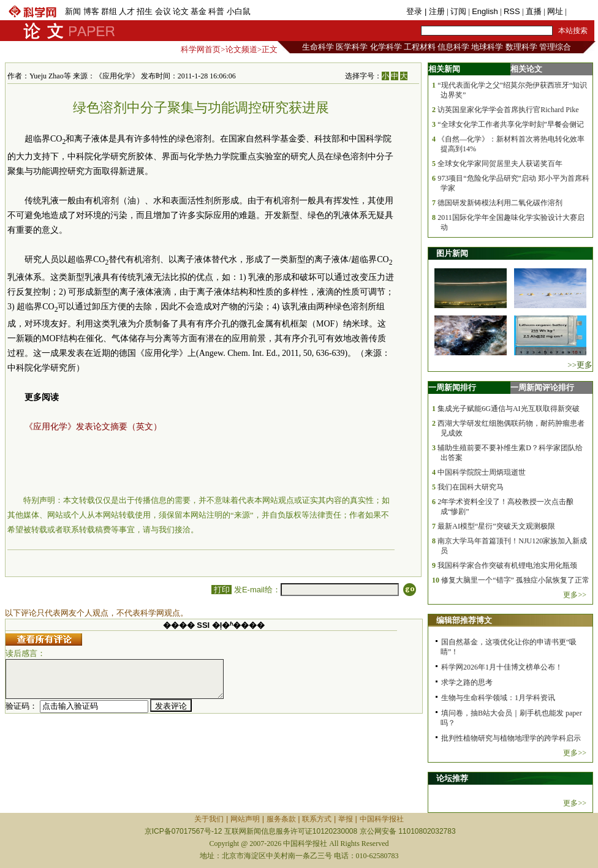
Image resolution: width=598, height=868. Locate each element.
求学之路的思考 (467, 682)
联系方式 (317, 819)
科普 (216, 11)
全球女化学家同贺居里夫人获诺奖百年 (500, 164)
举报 (346, 819)
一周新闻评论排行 (542, 387)
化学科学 (386, 47)
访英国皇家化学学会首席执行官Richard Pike (508, 110)
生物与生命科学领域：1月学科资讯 (498, 698)
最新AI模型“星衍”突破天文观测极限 (496, 526)
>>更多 (580, 365)
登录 (415, 11)
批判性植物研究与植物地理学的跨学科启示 (511, 738)
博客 (91, 11)
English (485, 11)
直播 (534, 11)
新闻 (73, 11)
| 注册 (435, 11)
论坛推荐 (452, 778)
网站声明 (245, 819)
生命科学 (318, 47)
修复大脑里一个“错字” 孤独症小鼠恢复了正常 (515, 580)
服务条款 (281, 819)
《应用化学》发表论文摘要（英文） (93, 427)
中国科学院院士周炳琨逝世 (482, 472)
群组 (109, 11)
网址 (555, 11)
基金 (199, 11)
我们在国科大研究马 (471, 487)
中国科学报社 (382, 819)
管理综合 (555, 47)
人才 (127, 11)
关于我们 (209, 819)
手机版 (581, 11)
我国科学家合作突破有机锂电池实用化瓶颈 (507, 565)
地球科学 (487, 47)
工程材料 (420, 47)
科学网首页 (201, 49)
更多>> (575, 595)
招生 (145, 11)
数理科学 (521, 47)
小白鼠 (239, 11)
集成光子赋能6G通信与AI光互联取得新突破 (508, 409)
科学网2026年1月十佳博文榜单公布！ (502, 667)
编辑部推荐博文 (464, 620)
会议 (163, 11)
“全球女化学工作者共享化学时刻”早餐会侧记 (511, 124)
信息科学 (453, 47)
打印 (221, 590)
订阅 (458, 11)
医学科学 (352, 47)
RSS (512, 11)
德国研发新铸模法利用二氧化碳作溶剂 (500, 203)
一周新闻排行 (452, 387)
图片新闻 (452, 253)
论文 (181, 11)
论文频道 (241, 49)
